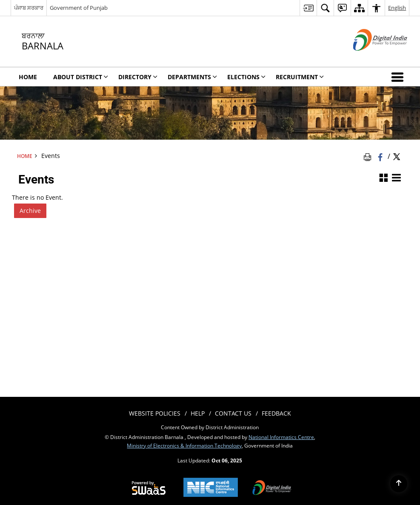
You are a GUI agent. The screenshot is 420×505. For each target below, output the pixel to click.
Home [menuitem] (28, 77)
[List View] (396, 178)
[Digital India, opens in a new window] (272, 488)
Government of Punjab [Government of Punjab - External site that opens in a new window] (79, 8)
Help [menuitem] (198, 413)
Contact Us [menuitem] (233, 413)
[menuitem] (308, 8)
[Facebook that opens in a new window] (381, 156)
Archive (30, 211)
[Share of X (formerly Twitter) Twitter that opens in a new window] (397, 156)
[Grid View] (383, 178)
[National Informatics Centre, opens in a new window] (211, 488)
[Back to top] (399, 484)
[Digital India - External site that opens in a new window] (370, 58)
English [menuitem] (397, 8)
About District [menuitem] (81, 77)
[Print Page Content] (369, 156)
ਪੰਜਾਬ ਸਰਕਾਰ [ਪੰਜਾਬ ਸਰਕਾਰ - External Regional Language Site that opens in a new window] (29, 8)
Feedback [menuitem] (276, 413)
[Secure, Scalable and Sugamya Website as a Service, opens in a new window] (149, 488)
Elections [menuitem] (246, 77)
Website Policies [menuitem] (155, 413)
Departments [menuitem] (192, 77)
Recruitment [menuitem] (300, 77)
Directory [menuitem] (138, 77)
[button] (399, 77)
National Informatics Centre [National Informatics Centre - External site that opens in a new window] (281, 437)
